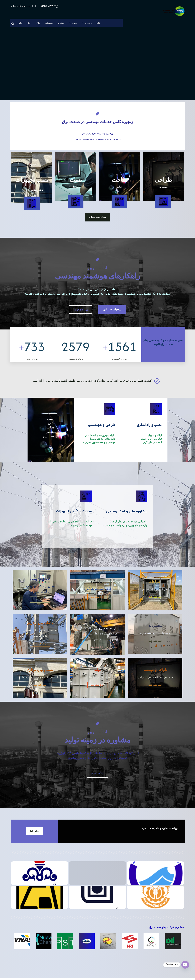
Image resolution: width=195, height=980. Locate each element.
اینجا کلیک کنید (155, 605)
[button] (13, 24)
